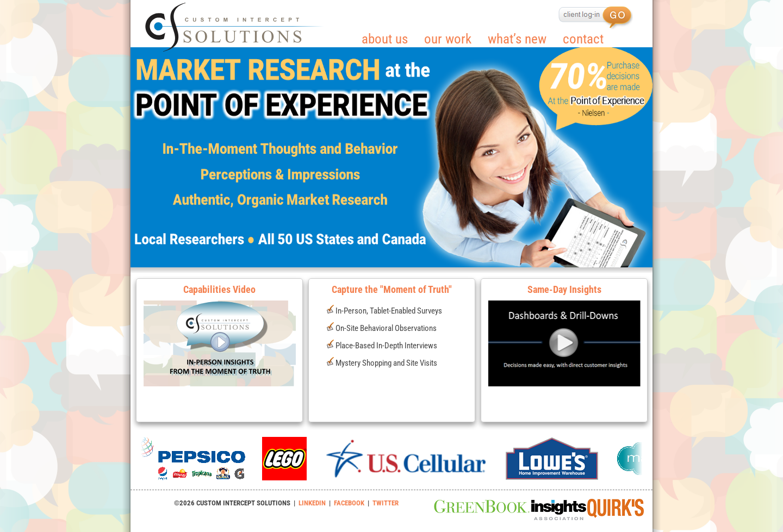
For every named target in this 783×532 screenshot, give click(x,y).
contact (583, 39)
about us (385, 39)
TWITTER (386, 503)
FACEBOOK (349, 503)
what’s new (517, 39)
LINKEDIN (312, 503)
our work (448, 39)
